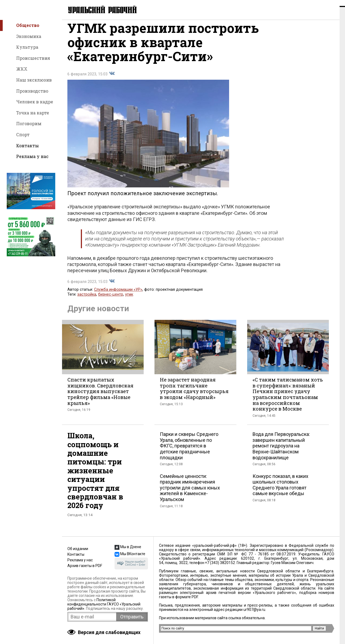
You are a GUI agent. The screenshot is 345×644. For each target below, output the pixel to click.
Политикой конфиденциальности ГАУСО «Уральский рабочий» (104, 604)
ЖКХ (22, 69)
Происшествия (33, 58)
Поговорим (29, 123)
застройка (87, 300)
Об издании (78, 549)
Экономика (29, 36)
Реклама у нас (32, 156)
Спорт (23, 134)
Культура (27, 47)
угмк (129, 300)
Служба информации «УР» (118, 295)
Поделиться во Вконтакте (112, 79)
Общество (28, 25)
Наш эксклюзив (34, 80)
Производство (32, 91)
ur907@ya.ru (254, 610)
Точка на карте (33, 113)
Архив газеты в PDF (85, 566)
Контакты (27, 146)
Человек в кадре (35, 102)
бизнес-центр (111, 300)
